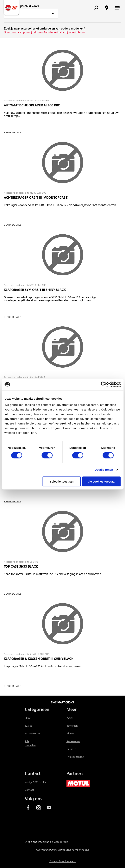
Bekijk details (13, 132)
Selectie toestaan (62, 481)
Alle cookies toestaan (101, 481)
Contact (29, 790)
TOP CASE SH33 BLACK (21, 566)
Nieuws (71, 733)
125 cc (29, 726)
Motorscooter (33, 733)
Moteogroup (61, 842)
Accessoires (73, 741)
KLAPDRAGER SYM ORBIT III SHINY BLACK (35, 290)
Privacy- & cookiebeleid (63, 861)
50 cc (28, 718)
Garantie (71, 749)
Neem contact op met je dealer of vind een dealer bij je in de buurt (44, 32)
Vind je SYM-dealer (35, 782)
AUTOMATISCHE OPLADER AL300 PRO (32, 105)
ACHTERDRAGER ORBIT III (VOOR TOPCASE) (36, 197)
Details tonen (104, 470)
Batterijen (72, 726)
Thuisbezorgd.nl (76, 757)
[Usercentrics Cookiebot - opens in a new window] (104, 384)
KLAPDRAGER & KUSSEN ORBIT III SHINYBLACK (39, 659)
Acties (70, 718)
